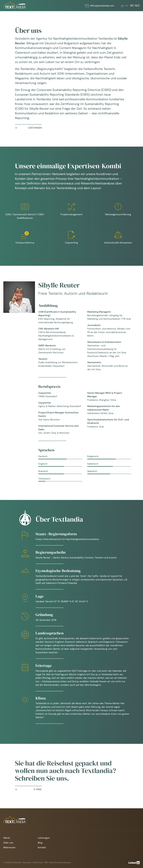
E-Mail (28, 789)
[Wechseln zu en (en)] (127, 6)
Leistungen (44, 838)
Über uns (8, 843)
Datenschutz (38, 862)
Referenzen (9, 847)
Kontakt (42, 847)
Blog (40, 843)
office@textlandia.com (100, 6)
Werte (7, 838)
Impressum (27, 862)
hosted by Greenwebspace (60, 862)
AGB (46, 862)
